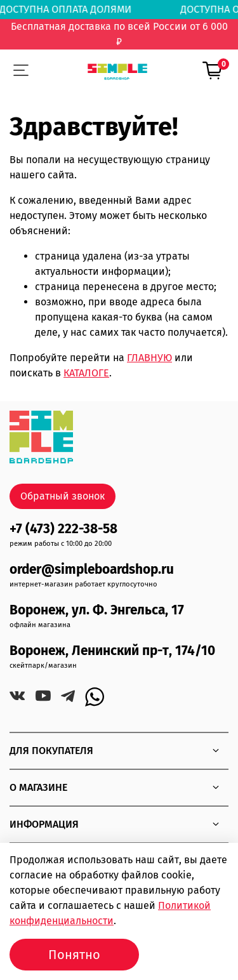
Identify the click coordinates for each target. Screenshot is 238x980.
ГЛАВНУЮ (149, 358)
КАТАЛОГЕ (86, 373)
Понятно (74, 955)
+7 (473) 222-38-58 (63, 529)
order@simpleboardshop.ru (92, 570)
